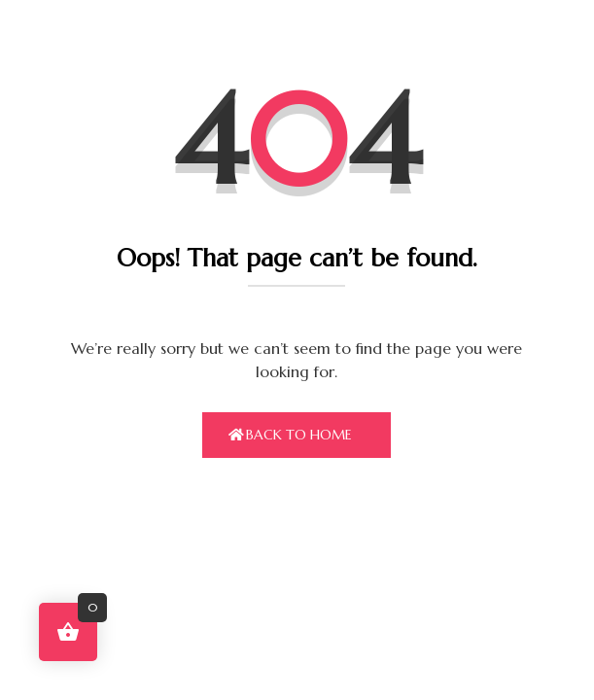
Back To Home (299, 435)
